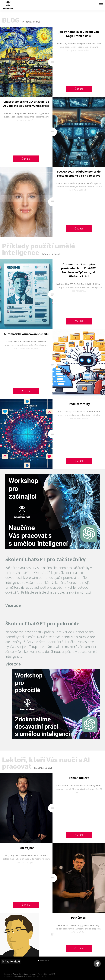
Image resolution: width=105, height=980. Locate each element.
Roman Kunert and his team (25, 974)
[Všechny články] (31, 22)
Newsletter (45, 960)
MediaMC (31, 977)
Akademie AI (20, 977)
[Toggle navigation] (101, 5)
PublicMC (51, 974)
